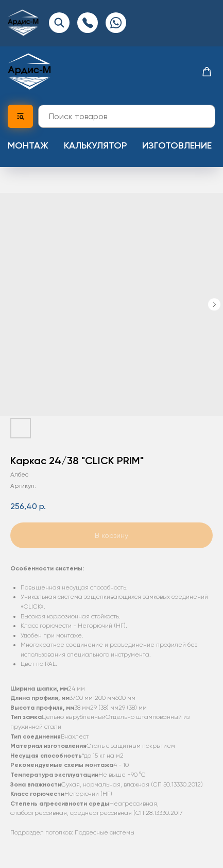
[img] (23, 23)
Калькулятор (95, 145)
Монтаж (28, 145)
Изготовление (177, 145)
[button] (207, 72)
